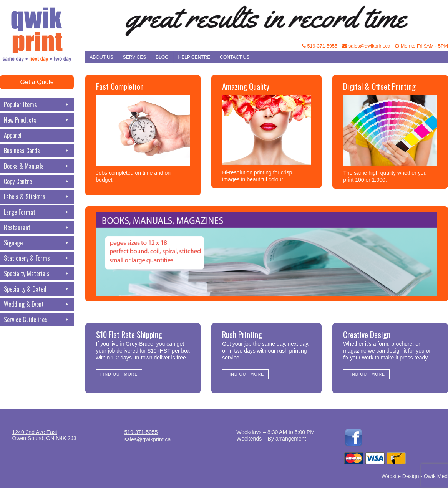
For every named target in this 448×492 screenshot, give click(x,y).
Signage (37, 243)
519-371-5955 (320, 46)
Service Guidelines (37, 320)
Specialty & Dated (37, 289)
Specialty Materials (37, 274)
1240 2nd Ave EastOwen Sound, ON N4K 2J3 (44, 435)
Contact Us (235, 57)
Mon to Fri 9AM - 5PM (421, 46)
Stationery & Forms (37, 258)
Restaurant (37, 228)
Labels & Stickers (37, 197)
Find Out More (119, 374)
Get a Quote (37, 82)
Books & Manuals (37, 166)
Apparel (13, 135)
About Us (102, 57)
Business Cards (37, 151)
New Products (37, 120)
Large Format (37, 212)
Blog (162, 57)
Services (134, 57)
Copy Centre (37, 181)
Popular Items (37, 105)
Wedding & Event (37, 304)
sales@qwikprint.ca (366, 46)
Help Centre (194, 57)
